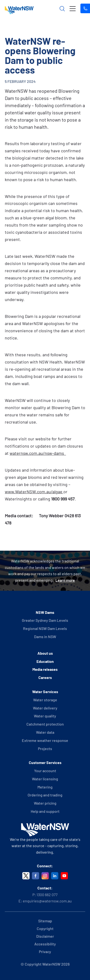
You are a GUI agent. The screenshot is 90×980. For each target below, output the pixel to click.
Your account (45, 771)
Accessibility (45, 944)
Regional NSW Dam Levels (45, 628)
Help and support (45, 811)
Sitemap (45, 921)
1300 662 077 (47, 895)
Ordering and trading (45, 795)
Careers (45, 677)
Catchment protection (45, 724)
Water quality (45, 716)
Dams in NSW (45, 637)
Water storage (45, 700)
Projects (45, 749)
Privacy (45, 952)
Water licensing (45, 779)
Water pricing (45, 803)
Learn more (65, 580)
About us (45, 653)
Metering (45, 787)
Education (45, 661)
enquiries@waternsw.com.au (47, 901)
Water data (45, 732)
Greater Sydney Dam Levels (45, 620)
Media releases (45, 669)
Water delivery (45, 708)
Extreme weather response (45, 740)
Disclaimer (45, 936)
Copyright (45, 928)
